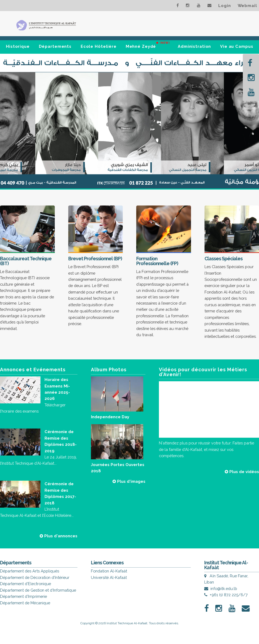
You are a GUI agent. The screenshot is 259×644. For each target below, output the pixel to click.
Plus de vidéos (242, 472)
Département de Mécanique (25, 603)
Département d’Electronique (25, 584)
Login (224, 6)
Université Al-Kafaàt (109, 577)
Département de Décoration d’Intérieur (35, 577)
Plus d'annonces (59, 536)
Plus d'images (129, 481)
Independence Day (110, 417)
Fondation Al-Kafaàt (109, 571)
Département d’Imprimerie (23, 596)
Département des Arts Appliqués (30, 571)
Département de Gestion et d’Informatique (38, 590)
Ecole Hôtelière (99, 46)
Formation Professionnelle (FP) (157, 261)
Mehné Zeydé (148, 44)
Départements (55, 46)
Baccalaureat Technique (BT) (26, 261)
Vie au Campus (237, 46)
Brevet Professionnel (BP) (95, 259)
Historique (18, 46)
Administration (194, 46)
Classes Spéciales (224, 259)
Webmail (247, 6)
